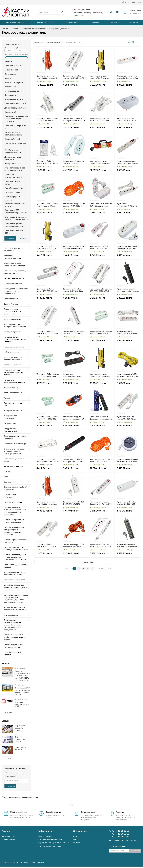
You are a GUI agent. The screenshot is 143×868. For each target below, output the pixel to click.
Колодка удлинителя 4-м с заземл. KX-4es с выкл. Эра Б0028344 (128, 77)
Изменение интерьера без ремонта (20, 739)
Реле (6, 477)
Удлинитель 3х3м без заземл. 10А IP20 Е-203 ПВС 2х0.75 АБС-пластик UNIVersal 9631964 (48, 333)
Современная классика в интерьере (20, 728)
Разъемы (8, 471)
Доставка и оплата (45, 23)
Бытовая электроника (13, 284)
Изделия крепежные (12, 319)
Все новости (8, 713)
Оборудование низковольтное (10, 430)
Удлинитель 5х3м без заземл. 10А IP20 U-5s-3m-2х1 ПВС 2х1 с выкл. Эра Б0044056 (47, 290)
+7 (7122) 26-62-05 (121, 820)
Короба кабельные (12, 387)
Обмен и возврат (73, 23)
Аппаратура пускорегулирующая (12, 257)
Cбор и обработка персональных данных (53, 832)
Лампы (7, 398)
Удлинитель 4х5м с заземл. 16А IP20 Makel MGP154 (101, 333)
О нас (75, 826)
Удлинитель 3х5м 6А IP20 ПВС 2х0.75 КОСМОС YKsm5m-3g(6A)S (74, 503)
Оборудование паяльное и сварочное (15, 437)
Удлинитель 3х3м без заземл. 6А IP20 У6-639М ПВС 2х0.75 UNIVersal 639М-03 (73, 290)
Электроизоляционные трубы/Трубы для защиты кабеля (14, 637)
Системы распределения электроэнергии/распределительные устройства (14, 531)
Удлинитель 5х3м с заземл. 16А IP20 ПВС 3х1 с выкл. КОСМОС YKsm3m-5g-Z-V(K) (74, 333)
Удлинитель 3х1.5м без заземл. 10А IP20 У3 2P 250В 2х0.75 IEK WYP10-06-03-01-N (128, 503)
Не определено (10, 423)
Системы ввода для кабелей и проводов (16, 488)
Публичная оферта (45, 826)
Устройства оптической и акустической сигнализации (16, 608)
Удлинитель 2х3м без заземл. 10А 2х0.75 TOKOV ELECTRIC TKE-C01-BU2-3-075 (47, 162)
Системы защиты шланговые (11, 496)
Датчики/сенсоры (11, 304)
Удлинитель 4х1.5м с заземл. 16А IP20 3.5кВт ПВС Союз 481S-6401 (126, 418)
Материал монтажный (13, 411)
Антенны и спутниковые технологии (14, 249)
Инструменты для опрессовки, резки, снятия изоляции (15, 339)
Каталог (15, 29)
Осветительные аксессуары (15, 444)
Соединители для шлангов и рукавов (16, 566)
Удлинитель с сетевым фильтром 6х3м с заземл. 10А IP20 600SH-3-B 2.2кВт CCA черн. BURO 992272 (74, 460)
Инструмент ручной (12, 332)
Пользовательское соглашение (49, 836)
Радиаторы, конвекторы (14, 466)
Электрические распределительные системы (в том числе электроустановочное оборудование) (13, 625)
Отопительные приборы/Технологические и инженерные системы (14, 451)
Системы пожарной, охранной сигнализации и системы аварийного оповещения (15, 511)
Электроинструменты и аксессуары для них (14, 646)
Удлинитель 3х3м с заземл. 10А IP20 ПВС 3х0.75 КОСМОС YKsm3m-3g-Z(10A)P (48, 120)
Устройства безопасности (14, 580)
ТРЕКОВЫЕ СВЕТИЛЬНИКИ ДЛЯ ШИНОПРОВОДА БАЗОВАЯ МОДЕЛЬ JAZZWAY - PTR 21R (22, 676)
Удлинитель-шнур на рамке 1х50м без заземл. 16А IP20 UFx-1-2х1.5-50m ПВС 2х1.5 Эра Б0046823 (100, 162)
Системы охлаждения (13, 502)
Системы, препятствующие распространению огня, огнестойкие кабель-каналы (16, 557)
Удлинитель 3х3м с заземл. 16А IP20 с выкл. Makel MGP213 (48, 205)
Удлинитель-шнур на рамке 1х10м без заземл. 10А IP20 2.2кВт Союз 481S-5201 (48, 247)
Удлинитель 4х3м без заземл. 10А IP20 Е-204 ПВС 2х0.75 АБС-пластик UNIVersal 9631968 (74, 77)
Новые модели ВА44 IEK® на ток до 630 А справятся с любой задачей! (22, 691)
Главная (5, 29)
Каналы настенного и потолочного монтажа (13, 358)
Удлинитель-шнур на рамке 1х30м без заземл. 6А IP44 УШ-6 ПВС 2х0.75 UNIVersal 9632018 (47, 503)
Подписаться (10, 786)
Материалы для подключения (10, 417)
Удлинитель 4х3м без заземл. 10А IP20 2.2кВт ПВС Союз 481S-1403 (46, 546)
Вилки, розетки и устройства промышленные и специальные (16, 291)
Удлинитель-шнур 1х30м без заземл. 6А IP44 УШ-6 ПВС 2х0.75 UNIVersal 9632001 (74, 546)
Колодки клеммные (12, 365)
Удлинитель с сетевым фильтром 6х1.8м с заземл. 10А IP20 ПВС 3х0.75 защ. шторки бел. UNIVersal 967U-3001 (48, 460)
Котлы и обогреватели (13, 393)
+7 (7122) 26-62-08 (121, 823)
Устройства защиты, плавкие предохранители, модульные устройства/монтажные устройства (16, 598)
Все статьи (8, 758)
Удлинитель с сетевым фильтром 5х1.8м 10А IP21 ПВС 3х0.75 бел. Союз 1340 (101, 503)
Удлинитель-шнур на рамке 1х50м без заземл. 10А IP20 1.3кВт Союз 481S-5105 (101, 375)
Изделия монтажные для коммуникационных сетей (15, 325)
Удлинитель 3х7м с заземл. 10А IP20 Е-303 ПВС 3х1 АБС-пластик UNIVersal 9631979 (128, 247)
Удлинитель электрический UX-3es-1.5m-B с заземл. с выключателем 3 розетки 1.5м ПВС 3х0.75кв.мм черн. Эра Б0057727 (74, 375)
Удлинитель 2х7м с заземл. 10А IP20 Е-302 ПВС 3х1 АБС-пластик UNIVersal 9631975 (74, 162)
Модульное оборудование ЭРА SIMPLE (22, 705)
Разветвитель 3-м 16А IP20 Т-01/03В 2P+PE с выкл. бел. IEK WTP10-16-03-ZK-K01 (74, 247)
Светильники (10, 482)
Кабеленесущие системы (14, 347)
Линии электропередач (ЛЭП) (14, 404)
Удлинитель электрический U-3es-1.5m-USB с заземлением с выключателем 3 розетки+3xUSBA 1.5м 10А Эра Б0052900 (128, 205)
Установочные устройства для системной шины (15, 573)
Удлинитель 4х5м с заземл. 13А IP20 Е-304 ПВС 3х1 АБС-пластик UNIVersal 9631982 (101, 290)
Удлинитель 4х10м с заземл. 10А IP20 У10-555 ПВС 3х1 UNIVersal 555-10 (127, 333)
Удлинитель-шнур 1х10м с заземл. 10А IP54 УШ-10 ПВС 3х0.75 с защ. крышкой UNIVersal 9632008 (74, 205)
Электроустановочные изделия (34, 29)
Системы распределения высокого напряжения (14, 521)
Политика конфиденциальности (50, 829)
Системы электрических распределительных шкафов (16, 548)
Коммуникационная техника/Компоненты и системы (14, 372)
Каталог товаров (17, 23)
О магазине (114, 23)
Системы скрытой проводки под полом (16, 541)
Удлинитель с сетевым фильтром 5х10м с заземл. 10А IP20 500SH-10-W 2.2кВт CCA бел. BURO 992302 (128, 162)
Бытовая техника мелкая (14, 278)
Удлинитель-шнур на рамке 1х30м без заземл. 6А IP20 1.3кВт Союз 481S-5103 (101, 77)
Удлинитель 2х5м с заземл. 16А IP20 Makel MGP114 (48, 375)
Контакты (134, 23)
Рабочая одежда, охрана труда (14, 460)
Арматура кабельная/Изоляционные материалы (15, 264)
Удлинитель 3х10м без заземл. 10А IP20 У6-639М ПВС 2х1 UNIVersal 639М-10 (101, 546)
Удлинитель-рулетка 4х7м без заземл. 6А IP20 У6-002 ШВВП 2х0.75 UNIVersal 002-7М (128, 460)
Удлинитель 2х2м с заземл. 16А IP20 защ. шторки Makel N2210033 (101, 205)
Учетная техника (11, 615)
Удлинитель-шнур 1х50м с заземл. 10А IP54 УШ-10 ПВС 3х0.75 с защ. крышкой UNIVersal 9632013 (101, 460)
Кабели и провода (11, 352)
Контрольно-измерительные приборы (15, 381)
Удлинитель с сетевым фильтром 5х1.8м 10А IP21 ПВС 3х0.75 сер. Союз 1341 (74, 120)
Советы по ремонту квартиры (22, 748)
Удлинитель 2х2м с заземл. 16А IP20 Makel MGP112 (48, 418)
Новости (96, 23)
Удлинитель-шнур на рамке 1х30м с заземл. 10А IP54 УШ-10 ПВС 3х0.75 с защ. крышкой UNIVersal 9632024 (47, 77)
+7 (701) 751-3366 (82, 9)
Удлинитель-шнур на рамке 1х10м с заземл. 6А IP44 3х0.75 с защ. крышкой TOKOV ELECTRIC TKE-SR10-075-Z (74, 418)
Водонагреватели (11, 299)
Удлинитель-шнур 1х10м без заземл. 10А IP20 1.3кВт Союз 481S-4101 (128, 375)
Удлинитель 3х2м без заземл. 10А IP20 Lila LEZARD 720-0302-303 (99, 247)
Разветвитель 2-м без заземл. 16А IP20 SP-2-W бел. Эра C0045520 (127, 120)
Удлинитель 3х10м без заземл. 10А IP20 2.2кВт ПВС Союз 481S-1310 (100, 120)
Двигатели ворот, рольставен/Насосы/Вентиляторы (12, 311)
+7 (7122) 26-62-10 (121, 826)
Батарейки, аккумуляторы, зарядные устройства (15, 272)
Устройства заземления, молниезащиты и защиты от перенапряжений (16, 587)
